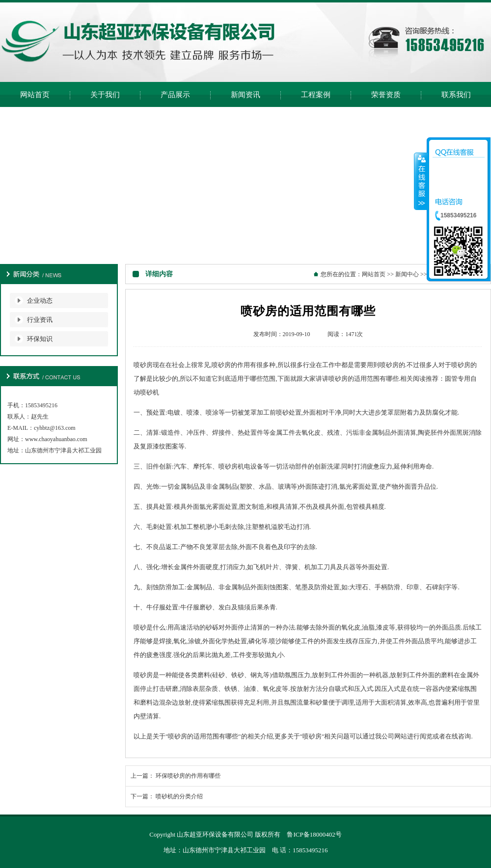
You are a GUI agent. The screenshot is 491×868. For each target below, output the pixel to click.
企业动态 (40, 301)
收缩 (421, 181)
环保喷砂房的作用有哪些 (188, 776)
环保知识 (40, 339)
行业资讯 (40, 320)
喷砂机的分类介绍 (179, 796)
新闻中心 (407, 274)
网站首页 (374, 274)
